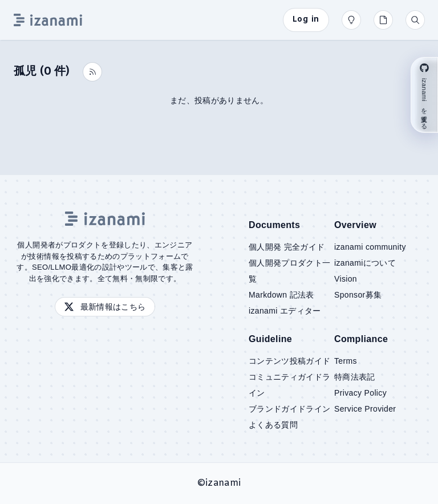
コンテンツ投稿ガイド (290, 361)
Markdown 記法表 (281, 295)
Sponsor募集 (358, 295)
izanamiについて (365, 263)
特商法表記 (355, 377)
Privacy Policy (360, 393)
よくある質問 (273, 425)
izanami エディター (285, 311)
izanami (223, 483)
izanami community (370, 247)
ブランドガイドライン (290, 409)
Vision (346, 279)
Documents (274, 225)
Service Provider (365, 409)
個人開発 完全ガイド (287, 247)
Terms (346, 361)
